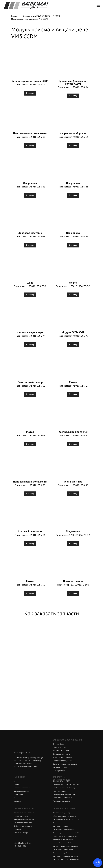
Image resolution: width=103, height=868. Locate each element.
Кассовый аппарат (60, 767)
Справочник (19, 794)
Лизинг (17, 784)
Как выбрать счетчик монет (63, 849)
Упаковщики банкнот (61, 751)
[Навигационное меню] (98, 5)
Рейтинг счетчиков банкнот (63, 839)
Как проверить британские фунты (66, 856)
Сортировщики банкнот (62, 754)
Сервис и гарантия (24, 809)
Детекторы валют (60, 747)
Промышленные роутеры (62, 798)
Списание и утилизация (23, 826)
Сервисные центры (21, 833)
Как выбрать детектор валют (64, 829)
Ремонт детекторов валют (24, 819)
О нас (16, 781)
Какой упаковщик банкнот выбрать (66, 859)
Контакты (17, 801)
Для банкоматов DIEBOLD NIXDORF (66, 784)
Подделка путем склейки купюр (65, 836)
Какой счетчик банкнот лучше (64, 823)
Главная (14, 16)
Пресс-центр (19, 798)
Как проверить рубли (61, 853)
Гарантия (17, 829)
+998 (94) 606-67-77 (23, 753)
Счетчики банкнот (59, 744)
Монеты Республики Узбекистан (65, 843)
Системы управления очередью (65, 764)
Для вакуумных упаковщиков (64, 794)
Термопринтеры (59, 771)
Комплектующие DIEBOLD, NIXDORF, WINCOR (41, 16)
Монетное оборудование (62, 757)
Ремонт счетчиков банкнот (24, 813)
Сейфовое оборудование (63, 761)
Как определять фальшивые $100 (66, 833)
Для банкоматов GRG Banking (64, 788)
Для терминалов (59, 791)
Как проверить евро (60, 826)
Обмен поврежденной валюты (64, 816)
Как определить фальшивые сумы (66, 819)
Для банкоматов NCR (61, 781)
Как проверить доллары (62, 813)
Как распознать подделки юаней (65, 846)
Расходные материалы (61, 801)
